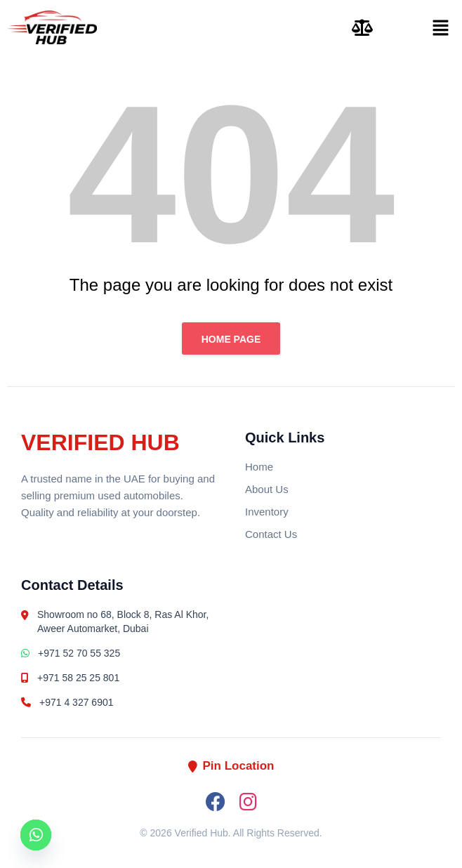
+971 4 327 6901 (67, 702)
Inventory (267, 512)
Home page (231, 339)
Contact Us (271, 534)
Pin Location (231, 766)
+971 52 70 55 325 (71, 653)
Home (259, 467)
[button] (419, 27)
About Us (267, 489)
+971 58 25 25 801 (70, 678)
